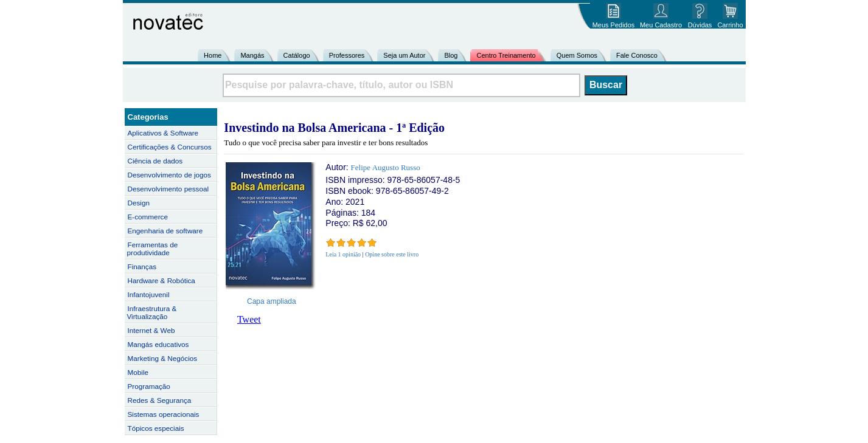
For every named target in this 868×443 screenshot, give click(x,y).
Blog (451, 55)
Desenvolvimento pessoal (168, 189)
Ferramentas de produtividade (153, 249)
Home (213, 55)
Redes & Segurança (160, 400)
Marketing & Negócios (163, 358)
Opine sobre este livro (392, 254)
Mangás (252, 55)
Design (139, 203)
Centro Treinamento (506, 55)
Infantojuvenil (149, 294)
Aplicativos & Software (163, 133)
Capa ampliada (272, 301)
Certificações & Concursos (170, 147)
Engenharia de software (165, 231)
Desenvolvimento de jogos (169, 175)
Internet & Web (151, 330)
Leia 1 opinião (343, 254)
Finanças (142, 266)
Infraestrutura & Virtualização (152, 312)
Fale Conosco (637, 55)
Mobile (138, 372)
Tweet (249, 319)
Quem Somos (577, 55)
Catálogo (297, 55)
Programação (149, 386)
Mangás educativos (158, 344)
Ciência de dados (155, 161)
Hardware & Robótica (161, 280)
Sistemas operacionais (164, 414)
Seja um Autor (404, 55)
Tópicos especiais (156, 428)
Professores (347, 55)
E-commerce (148, 217)
